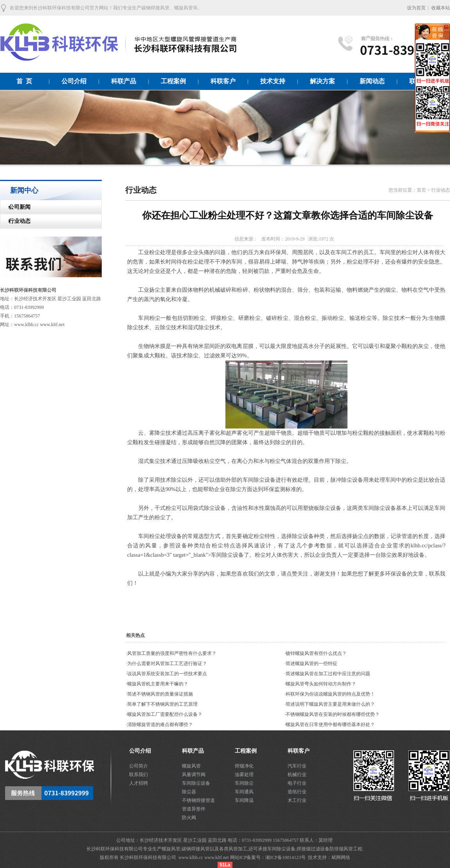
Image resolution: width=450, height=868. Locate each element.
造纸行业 (297, 792)
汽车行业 (297, 766)
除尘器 (189, 792)
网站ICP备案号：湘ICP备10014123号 (268, 857)
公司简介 (139, 766)
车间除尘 (244, 783)
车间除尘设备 (196, 783)
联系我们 (139, 775)
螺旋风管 (191, 766)
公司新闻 (15, 207)
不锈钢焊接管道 (198, 800)
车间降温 (244, 800)
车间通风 (244, 792)
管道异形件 (194, 809)
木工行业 (297, 800)
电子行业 (297, 783)
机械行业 (297, 775)
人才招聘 (139, 783)
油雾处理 (244, 775)
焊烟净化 (244, 766)
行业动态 (15, 221)
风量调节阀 (194, 775)
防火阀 (189, 818)
